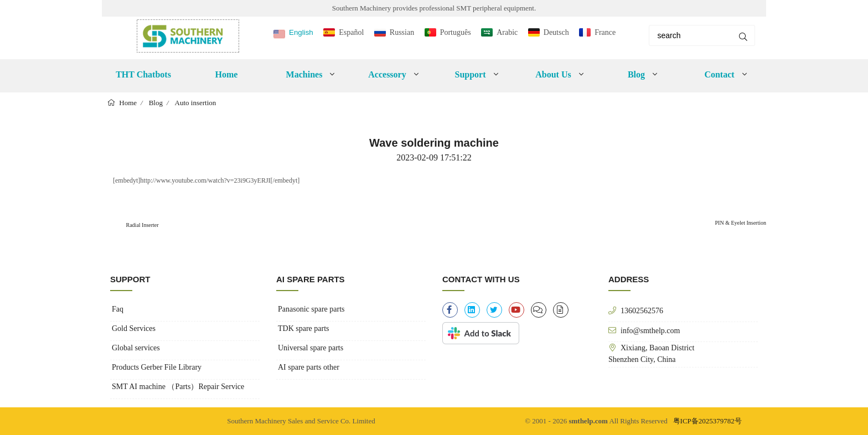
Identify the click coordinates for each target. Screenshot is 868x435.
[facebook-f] (450, 310)
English (301, 32)
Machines (304, 74)
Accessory (387, 74)
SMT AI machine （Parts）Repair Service (178, 387)
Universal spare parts (311, 348)
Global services (136, 348)
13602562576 (642, 310)
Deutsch (556, 32)
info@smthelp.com (650, 330)
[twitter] (494, 310)
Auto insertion (196, 103)
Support (470, 74)
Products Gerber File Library (157, 367)
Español (351, 32)
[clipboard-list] (539, 310)
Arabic (507, 32)
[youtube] (516, 310)
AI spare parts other (309, 367)
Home (227, 74)
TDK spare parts (304, 328)
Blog (636, 74)
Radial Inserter (142, 225)
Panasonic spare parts (311, 309)
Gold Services (134, 328)
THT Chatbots (143, 74)
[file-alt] (561, 310)
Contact (719, 74)
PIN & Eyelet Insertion (741, 223)
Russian (402, 32)
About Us (553, 74)
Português (456, 32)
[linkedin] (472, 310)
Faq (118, 309)
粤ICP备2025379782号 (707, 421)
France (605, 32)
